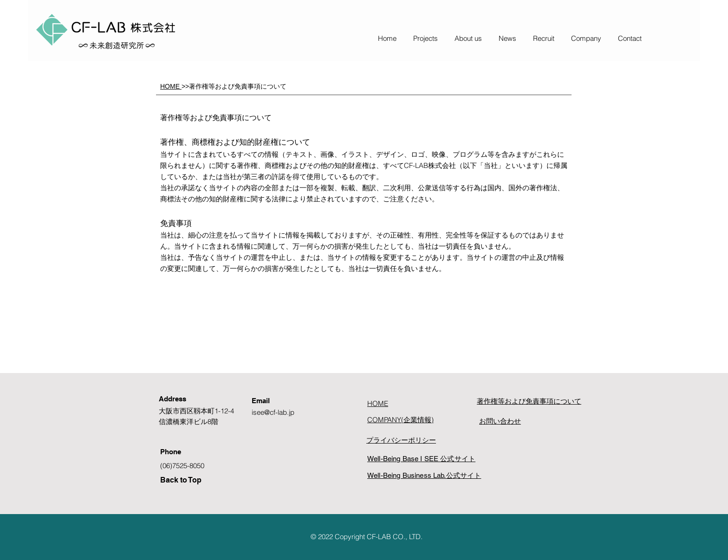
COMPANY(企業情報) (400, 420)
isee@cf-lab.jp (273, 412)
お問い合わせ (500, 421)
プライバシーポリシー (401, 440)
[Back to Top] (200, 480)
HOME (171, 86)
